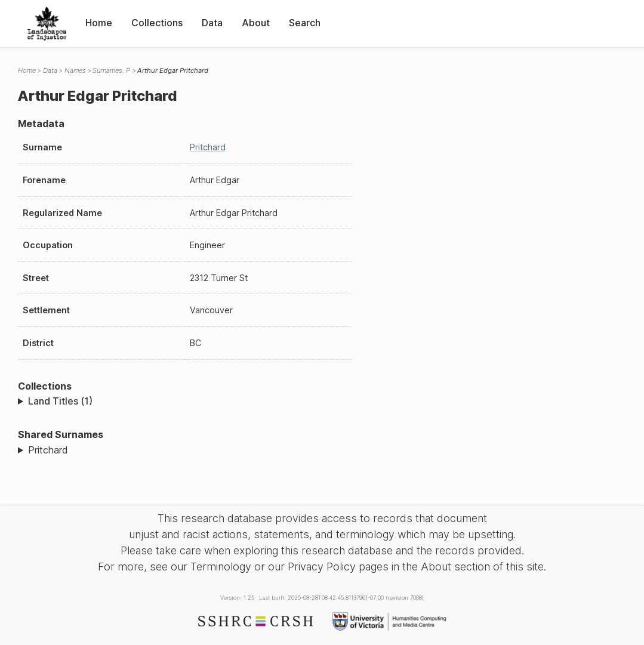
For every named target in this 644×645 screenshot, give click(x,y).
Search (305, 23)
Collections (157, 23)
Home (99, 23)
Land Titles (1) (60, 401)
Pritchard (208, 147)
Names (75, 70)
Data (212, 23)
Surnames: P (111, 70)
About (256, 23)
